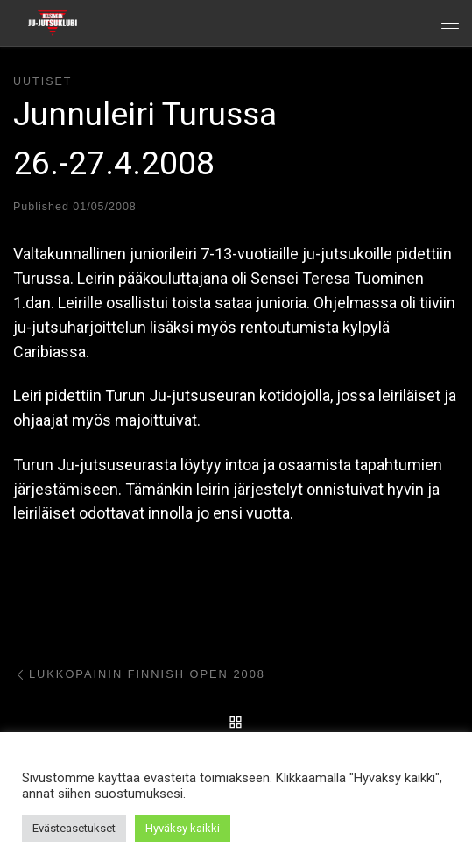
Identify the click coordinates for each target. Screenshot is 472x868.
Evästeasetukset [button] (74, 828)
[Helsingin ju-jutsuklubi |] (53, 21)
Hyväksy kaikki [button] (183, 828)
